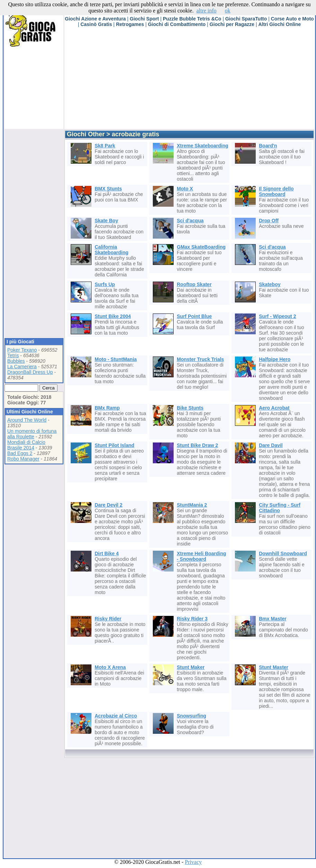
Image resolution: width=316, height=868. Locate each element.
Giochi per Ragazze (232, 24)
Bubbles (16, 361)
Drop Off (269, 221)
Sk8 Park (105, 146)
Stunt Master (274, 667)
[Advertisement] (143, 80)
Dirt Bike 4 (107, 553)
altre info (207, 11)
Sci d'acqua (190, 221)
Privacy (193, 862)
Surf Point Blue (194, 316)
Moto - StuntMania (116, 359)
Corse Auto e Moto (292, 19)
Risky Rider (108, 619)
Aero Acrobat (274, 408)
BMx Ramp (107, 408)
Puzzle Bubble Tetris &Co (192, 19)
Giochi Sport (144, 19)
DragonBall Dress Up (30, 372)
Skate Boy (106, 221)
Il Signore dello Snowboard (276, 191)
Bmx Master (273, 619)
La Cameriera (22, 367)
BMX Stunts (108, 189)
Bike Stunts (190, 408)
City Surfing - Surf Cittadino (280, 508)
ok (228, 11)
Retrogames (130, 24)
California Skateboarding (111, 250)
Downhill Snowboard (283, 553)
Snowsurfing (191, 716)
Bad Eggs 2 (20, 453)
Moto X (185, 189)
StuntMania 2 (192, 505)
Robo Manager (23, 459)
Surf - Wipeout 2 (277, 316)
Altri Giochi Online (279, 24)
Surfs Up (105, 284)
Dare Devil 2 (108, 505)
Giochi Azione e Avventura (95, 19)
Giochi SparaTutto (246, 19)
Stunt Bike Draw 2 (197, 445)
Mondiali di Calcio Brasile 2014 (26, 445)
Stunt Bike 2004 (113, 316)
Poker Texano (22, 350)
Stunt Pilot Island (114, 445)
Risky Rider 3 (192, 619)
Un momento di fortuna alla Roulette (32, 434)
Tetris (13, 355)
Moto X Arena (110, 667)
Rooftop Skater (194, 284)
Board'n (268, 146)
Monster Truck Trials (200, 359)
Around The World (27, 420)
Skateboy (270, 284)
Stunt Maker (191, 667)
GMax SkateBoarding (201, 247)
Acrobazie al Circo (116, 716)
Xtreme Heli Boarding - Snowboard (201, 556)
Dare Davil (271, 445)
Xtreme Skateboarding (203, 146)
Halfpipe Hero (275, 359)
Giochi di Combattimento (177, 24)
